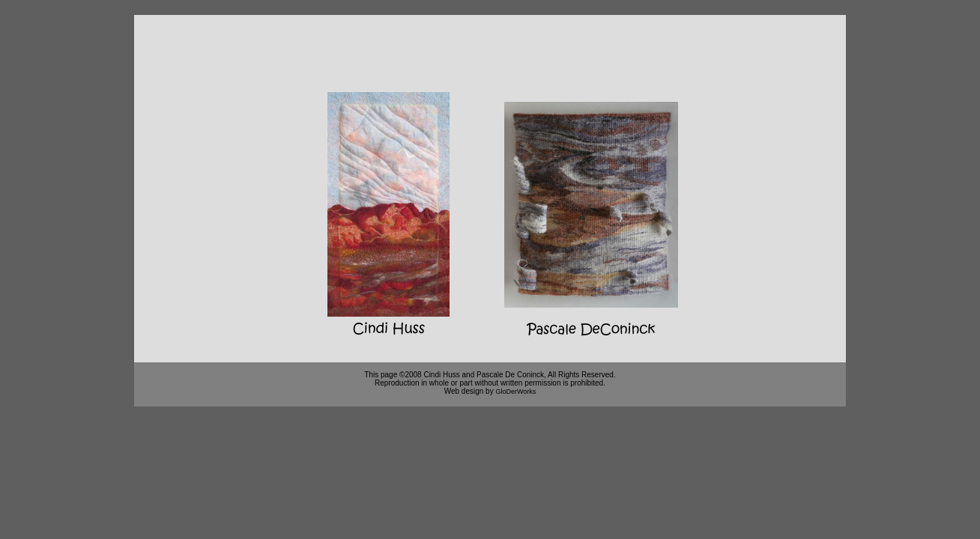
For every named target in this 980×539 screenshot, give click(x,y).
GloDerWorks (515, 392)
